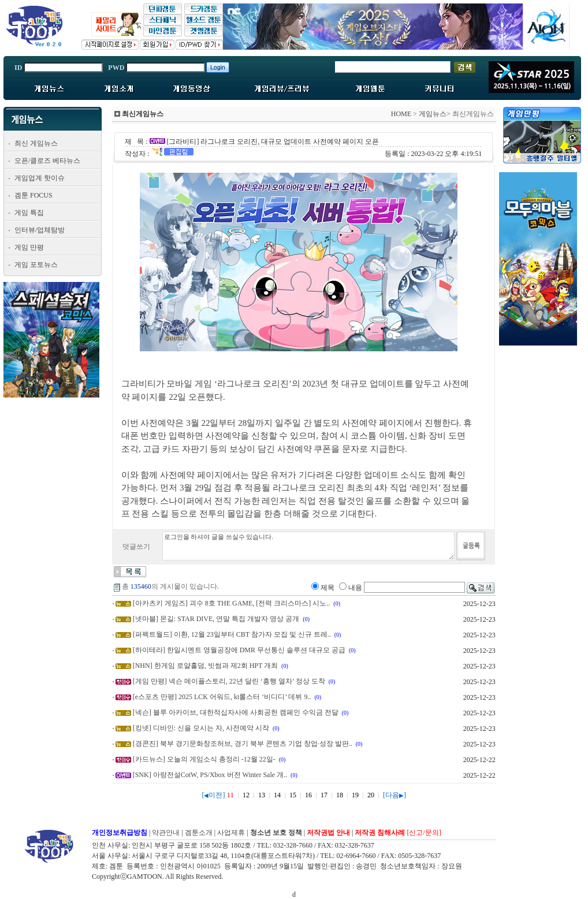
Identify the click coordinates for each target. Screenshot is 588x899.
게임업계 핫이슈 (40, 178)
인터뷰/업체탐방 (40, 230)
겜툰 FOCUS (34, 195)
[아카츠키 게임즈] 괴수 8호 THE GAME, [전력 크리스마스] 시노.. (232, 603)
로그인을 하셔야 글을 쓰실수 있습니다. (308, 546)
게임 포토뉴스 (36, 265)
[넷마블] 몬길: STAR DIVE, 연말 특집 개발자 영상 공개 (216, 619)
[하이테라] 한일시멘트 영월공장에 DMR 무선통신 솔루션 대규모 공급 (239, 650)
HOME (401, 114)
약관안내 (166, 833)
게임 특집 (29, 213)
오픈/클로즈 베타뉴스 (47, 161)
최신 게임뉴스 (36, 143)
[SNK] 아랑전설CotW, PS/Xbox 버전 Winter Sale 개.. (210, 775)
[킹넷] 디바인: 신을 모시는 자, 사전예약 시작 (201, 728)
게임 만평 (29, 247)
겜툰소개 (199, 833)
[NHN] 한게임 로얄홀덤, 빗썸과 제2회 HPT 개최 (205, 666)
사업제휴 (231, 833)
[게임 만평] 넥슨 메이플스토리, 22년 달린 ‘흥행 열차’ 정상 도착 (229, 681)
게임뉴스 (433, 114)
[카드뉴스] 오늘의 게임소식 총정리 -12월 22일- (204, 759)
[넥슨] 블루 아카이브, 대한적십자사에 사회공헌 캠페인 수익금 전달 (236, 712)
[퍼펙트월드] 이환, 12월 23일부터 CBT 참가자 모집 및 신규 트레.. (232, 634)
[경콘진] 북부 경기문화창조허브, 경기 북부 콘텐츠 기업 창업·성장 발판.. (243, 744)
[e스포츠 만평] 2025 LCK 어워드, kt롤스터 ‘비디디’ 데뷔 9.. (222, 697)
